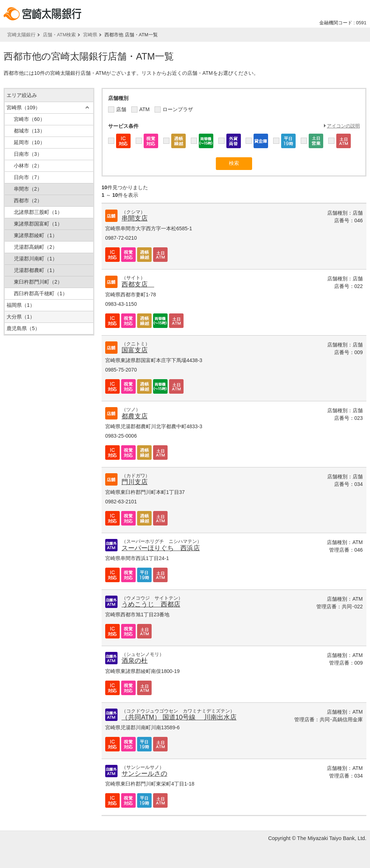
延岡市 (29, 142)
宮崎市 (29, 119)
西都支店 (138, 284)
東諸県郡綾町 (36, 235)
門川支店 (135, 482)
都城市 (29, 131)
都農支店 (135, 416)
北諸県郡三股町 (38, 212)
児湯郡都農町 (36, 270)
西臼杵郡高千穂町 (41, 293)
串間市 (28, 189)
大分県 (21, 317)
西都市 (28, 200)
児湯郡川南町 (36, 259)
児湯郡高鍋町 (36, 247)
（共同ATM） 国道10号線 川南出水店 (179, 717)
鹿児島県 (23, 328)
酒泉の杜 (135, 661)
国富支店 (135, 350)
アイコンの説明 (343, 126)
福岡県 (21, 305)
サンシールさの (144, 774)
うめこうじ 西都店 (151, 604)
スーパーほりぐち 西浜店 (161, 548)
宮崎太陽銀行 (21, 35)
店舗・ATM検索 (59, 35)
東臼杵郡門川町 (38, 282)
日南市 (28, 154)
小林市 (28, 166)
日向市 (28, 177)
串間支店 (135, 218)
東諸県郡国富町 (38, 224)
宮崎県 (90, 35)
